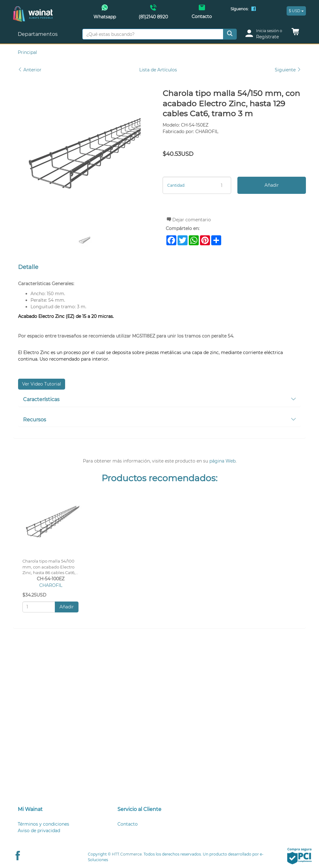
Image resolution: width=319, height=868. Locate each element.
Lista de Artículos (158, 70)
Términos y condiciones (43, 824)
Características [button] (159, 399)
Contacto (128, 824)
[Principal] (33, 10)
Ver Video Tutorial (42, 384)
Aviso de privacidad (39, 831)
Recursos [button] (159, 420)
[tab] (159, 400)
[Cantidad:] (197, 185)
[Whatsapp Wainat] (105, 14)
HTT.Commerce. (127, 854)
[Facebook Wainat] (254, 9)
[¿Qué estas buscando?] (153, 34)
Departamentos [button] (38, 34)
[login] (266, 34)
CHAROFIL (51, 585)
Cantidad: (176, 185)
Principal (27, 52)
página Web (222, 461)
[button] (295, 33)
